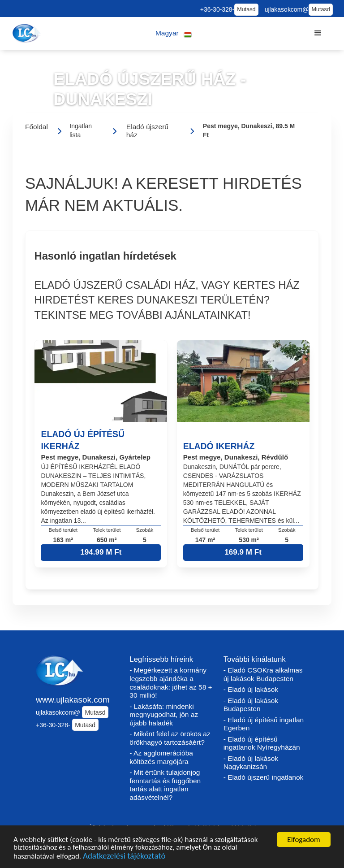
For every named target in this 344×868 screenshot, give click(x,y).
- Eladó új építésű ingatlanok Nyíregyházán (262, 743)
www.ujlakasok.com (73, 700)
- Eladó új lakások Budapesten (251, 705)
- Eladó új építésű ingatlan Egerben (264, 724)
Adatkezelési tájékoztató (124, 858)
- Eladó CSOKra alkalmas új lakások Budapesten (263, 674)
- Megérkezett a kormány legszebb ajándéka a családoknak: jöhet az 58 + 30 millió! (171, 683)
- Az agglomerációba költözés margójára (161, 757)
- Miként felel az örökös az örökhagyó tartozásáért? (170, 738)
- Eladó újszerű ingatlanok (264, 777)
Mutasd (246, 9)
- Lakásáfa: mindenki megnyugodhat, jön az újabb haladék (164, 715)
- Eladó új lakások (251, 689)
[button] (174, 33)
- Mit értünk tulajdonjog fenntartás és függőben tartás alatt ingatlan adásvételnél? (165, 785)
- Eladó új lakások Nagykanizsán (251, 763)
